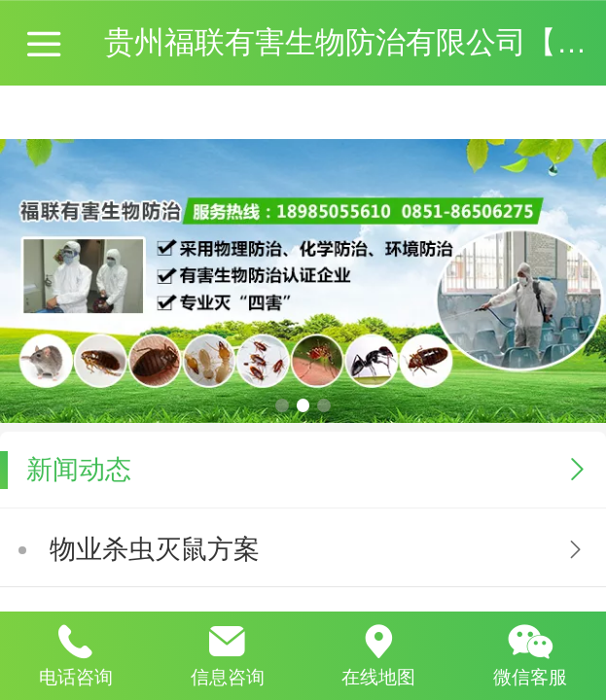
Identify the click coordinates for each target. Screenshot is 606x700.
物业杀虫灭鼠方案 (155, 549)
